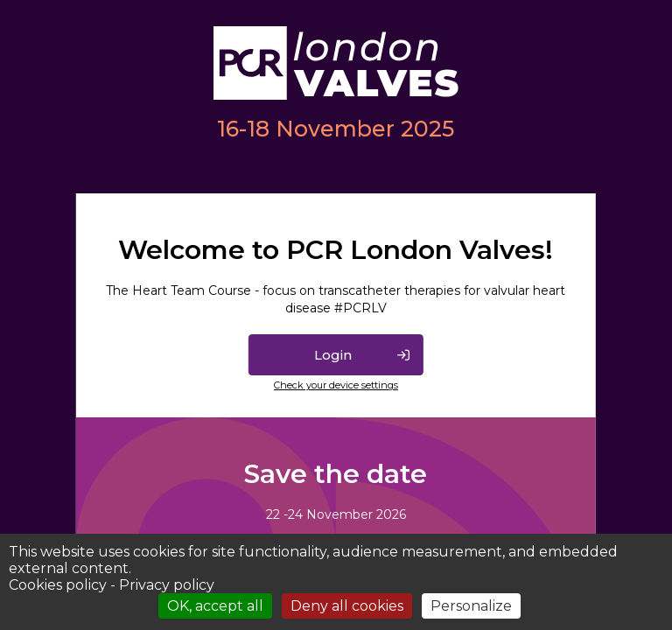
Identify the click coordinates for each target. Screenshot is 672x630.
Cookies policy (58, 585)
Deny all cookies (347, 606)
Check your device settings (336, 385)
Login (333, 355)
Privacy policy (167, 585)
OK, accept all (215, 606)
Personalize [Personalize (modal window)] (471, 606)
